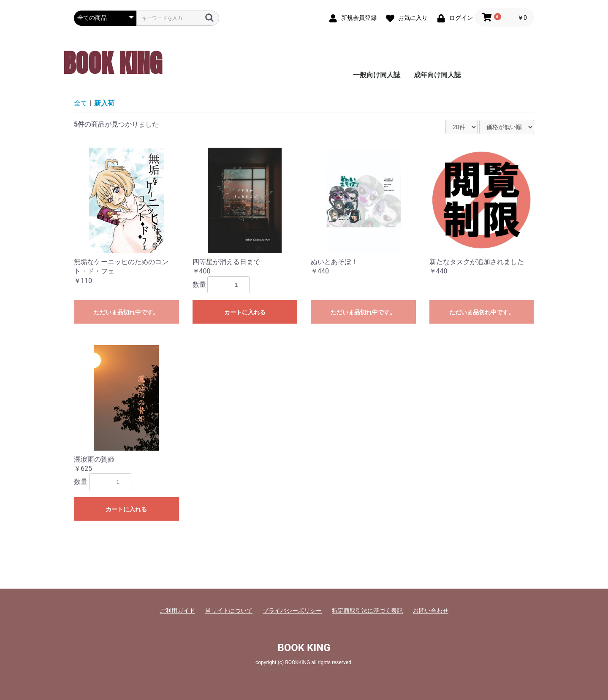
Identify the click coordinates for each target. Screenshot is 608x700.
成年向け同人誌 (437, 75)
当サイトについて (229, 611)
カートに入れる (245, 312)
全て (81, 103)
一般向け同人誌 (377, 75)
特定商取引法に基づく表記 (367, 611)
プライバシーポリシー (292, 611)
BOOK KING (113, 63)
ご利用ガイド (177, 611)
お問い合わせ (431, 611)
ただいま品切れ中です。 (126, 312)
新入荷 (104, 103)
